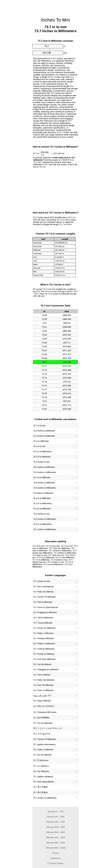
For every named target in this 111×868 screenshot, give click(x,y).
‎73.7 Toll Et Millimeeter (43, 618)
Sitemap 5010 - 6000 (55, 843)
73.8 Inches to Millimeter (44, 483)
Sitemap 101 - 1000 (55, 817)
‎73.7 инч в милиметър (43, 587)
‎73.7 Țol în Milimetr (42, 675)
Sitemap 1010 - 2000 (55, 822)
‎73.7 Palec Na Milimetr (43, 592)
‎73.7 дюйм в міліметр (43, 777)
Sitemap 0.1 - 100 (56, 811)
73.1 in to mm (39, 446)
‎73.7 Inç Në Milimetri (42, 755)
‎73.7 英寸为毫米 (40, 787)
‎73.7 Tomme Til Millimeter (45, 739)
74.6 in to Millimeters (42, 524)
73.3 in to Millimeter (42, 457)
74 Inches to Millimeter (43, 493)
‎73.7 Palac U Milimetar (43, 633)
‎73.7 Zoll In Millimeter (43, 602)
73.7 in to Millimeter (42, 477)
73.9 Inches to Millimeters (45, 488)
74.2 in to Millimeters (42, 503)
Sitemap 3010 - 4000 (55, 832)
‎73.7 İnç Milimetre (41, 771)
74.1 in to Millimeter (42, 498)
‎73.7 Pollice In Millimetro (44, 644)
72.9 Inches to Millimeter (44, 436)
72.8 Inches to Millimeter (44, 431)
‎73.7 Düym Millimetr (42, 701)
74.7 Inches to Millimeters (45, 529)
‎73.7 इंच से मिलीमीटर (41, 718)
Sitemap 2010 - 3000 (55, 827)
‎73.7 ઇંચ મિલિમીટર (41, 766)
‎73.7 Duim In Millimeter (43, 690)
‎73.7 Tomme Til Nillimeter (44, 597)
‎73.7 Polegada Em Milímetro (46, 670)
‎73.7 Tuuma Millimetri (43, 623)
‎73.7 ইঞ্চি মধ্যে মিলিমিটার (44, 706)
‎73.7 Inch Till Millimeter (43, 685)
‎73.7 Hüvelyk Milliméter (44, 638)
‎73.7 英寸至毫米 (40, 792)
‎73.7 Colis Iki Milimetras (44, 649)
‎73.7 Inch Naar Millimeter (44, 659)
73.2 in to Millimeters (42, 452)
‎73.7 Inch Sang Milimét (43, 782)
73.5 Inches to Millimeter (44, 467)
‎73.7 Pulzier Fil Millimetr (44, 654)
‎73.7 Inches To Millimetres (45, 798)
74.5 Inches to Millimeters (45, 519)
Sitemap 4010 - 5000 (55, 837)
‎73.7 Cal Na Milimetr (42, 664)
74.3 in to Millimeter (42, 509)
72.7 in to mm (39, 426)
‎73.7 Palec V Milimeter (43, 750)
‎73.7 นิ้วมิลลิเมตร (41, 760)
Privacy (55, 853)
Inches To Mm (56, 20)
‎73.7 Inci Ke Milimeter (43, 723)
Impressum (55, 858)
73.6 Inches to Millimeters (45, 472)
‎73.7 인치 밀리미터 (42, 734)
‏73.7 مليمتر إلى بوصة (42, 696)
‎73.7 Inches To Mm (42, 581)
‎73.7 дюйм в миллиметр (44, 744)
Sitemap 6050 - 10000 (55, 848)
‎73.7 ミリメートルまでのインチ (47, 728)
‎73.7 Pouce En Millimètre (44, 628)
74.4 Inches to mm (41, 514)
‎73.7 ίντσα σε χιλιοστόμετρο (46, 607)
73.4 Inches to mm (41, 462)
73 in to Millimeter (41, 441)
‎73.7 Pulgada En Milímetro (45, 612)
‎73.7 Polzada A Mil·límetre (45, 712)
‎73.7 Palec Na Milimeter (44, 680)
